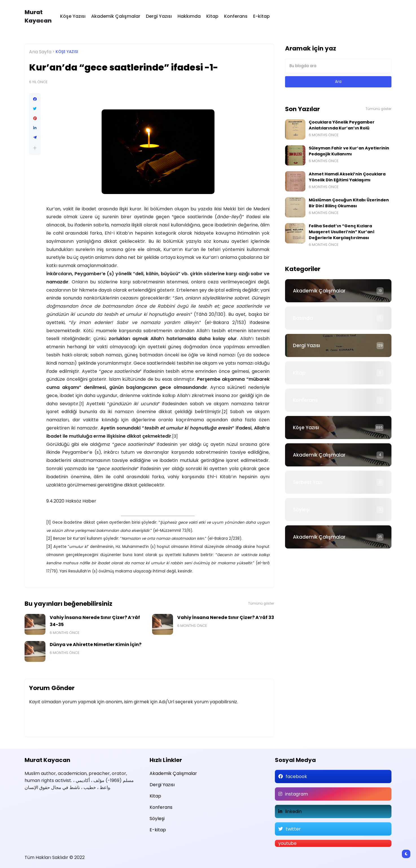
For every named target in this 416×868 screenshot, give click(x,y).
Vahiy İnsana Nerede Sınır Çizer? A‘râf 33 (226, 617)
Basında (303, 318)
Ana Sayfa (40, 52)
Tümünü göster (261, 603)
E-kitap (261, 16)
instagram (296, 794)
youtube (287, 843)
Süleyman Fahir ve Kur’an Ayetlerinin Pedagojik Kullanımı (349, 151)
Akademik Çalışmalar (116, 16)
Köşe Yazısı (73, 16)
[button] (35, 148)
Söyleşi (301, 510)
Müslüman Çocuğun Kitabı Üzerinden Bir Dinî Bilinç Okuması (349, 203)
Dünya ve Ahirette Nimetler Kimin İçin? (96, 645)
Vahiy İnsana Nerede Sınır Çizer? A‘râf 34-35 (95, 621)
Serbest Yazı (308, 482)
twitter (293, 829)
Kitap (212, 16)
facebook (296, 776)
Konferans (236, 16)
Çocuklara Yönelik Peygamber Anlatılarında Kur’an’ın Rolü (342, 125)
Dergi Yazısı (159, 16)
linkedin (293, 811)
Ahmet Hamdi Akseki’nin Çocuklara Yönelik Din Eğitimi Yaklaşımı (347, 177)
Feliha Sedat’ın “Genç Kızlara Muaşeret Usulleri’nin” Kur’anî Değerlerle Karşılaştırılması (342, 232)
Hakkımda (189, 16)
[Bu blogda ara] (338, 66)
